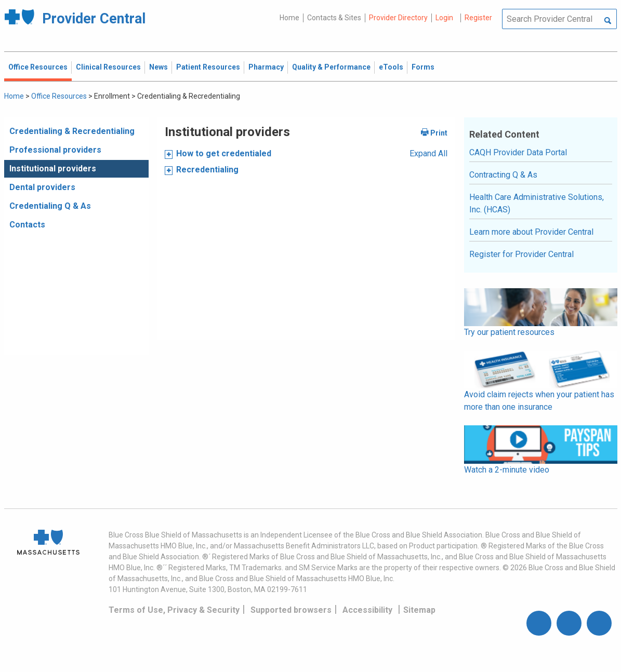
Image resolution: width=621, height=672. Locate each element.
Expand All (428, 153)
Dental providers (42, 187)
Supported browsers (291, 610)
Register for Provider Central (521, 254)
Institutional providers (53, 169)
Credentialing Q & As (50, 206)
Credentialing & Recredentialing (72, 131)
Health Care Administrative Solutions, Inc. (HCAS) (537, 203)
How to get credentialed (224, 153)
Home (289, 18)
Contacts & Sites (334, 18)
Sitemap (419, 610)
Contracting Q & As (503, 175)
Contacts (27, 225)
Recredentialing (207, 170)
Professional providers (55, 150)
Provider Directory (398, 18)
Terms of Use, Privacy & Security (174, 610)
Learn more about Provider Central (531, 232)
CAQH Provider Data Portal (518, 152)
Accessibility (367, 610)
